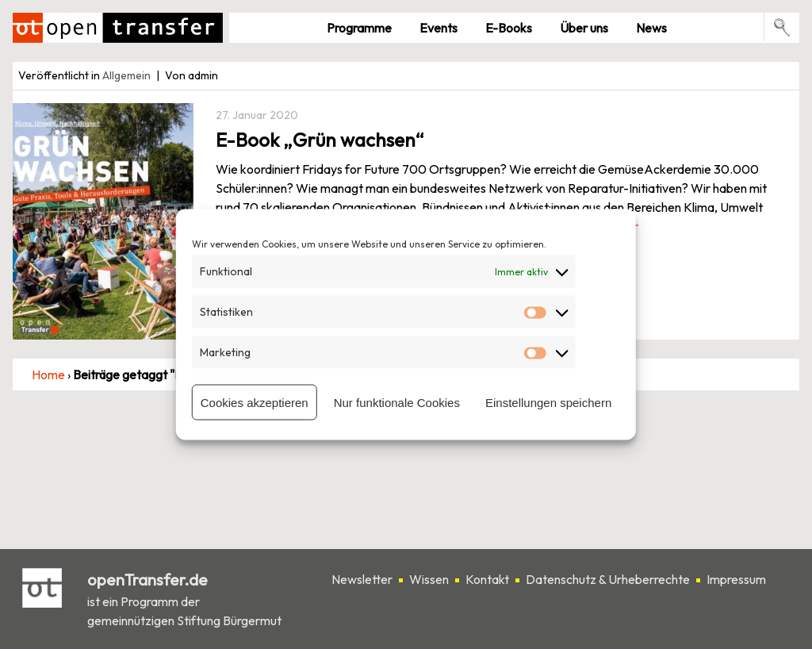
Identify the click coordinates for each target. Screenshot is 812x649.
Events (439, 28)
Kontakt (487, 579)
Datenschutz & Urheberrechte (608, 579)
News (651, 28)
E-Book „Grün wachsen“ (320, 140)
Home (48, 374)
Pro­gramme (359, 28)
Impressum (736, 579)
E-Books (509, 28)
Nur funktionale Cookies (397, 402)
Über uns (584, 28)
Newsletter (362, 579)
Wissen (429, 579)
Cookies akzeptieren (255, 402)
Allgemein (126, 75)
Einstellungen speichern (548, 402)
